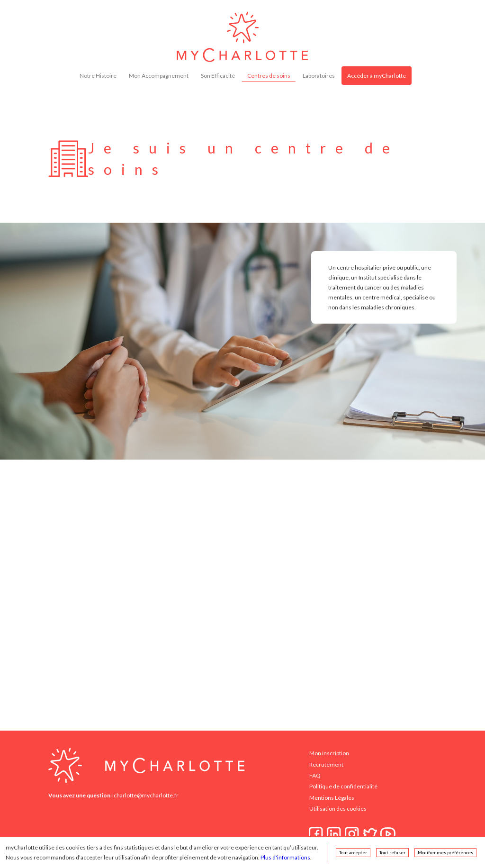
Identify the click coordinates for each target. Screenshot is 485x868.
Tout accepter (353, 853)
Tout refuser (392, 853)
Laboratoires (319, 76)
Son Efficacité (218, 76)
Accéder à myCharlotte (377, 76)
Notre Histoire (98, 76)
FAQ (315, 775)
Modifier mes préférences (445, 853)
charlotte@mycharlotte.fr (146, 795)
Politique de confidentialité (343, 786)
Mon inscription (329, 753)
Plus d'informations (285, 857)
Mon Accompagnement (159, 76)
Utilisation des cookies (338, 809)
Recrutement (326, 764)
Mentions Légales (332, 798)
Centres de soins (269, 76)
